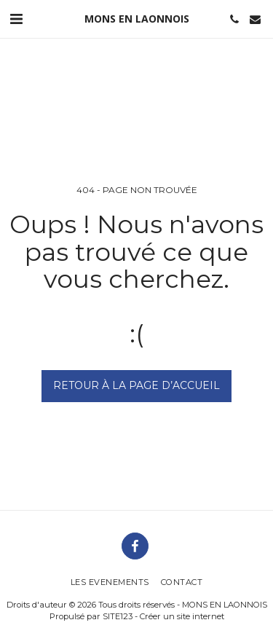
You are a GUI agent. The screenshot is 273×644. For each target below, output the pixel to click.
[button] (16, 19)
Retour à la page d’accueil (136, 385)
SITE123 (118, 616)
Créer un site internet (182, 616)
